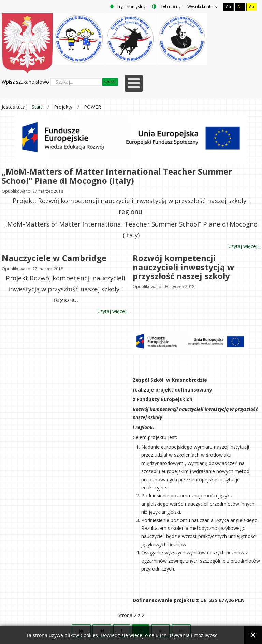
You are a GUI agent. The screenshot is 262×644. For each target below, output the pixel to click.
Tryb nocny (166, 7)
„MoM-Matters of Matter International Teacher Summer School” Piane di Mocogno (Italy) (117, 176)
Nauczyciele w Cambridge (54, 258)
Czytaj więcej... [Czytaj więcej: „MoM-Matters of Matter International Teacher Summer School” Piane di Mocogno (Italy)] (244, 246)
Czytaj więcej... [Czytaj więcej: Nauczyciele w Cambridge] (113, 311)
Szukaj (110, 82)
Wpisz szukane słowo (25, 82)
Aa (228, 7)
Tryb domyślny (128, 7)
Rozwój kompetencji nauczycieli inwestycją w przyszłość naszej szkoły (184, 267)
